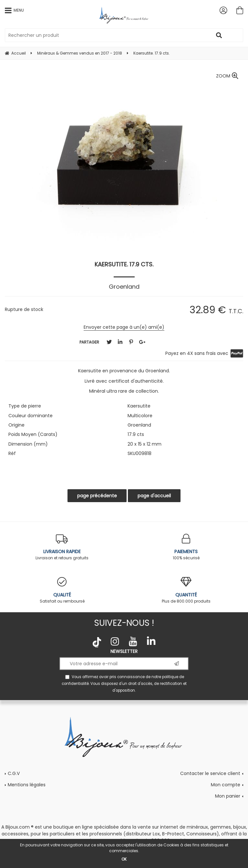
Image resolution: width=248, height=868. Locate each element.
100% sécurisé (186, 547)
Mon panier (228, 796)
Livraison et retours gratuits (62, 547)
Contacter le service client (210, 773)
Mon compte (226, 785)
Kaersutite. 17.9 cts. (124, 264)
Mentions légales (27, 785)
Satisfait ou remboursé (62, 590)
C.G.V (14, 773)
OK (124, 859)
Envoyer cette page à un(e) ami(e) (124, 327)
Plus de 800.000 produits (186, 590)
